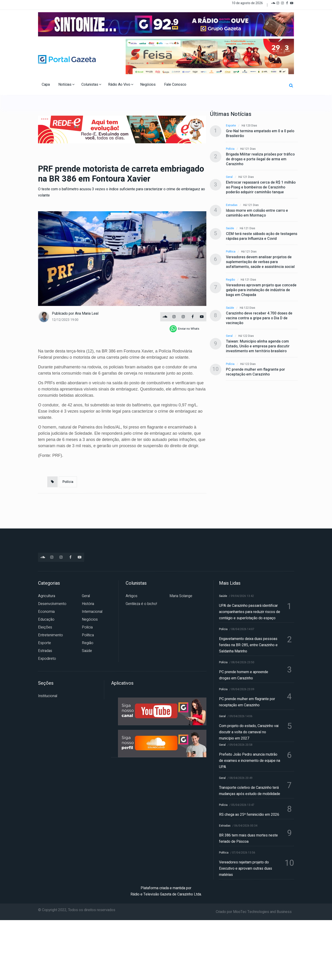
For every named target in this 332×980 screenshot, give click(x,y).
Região (230, 280)
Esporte (231, 126)
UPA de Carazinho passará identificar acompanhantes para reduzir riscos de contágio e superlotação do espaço (250, 612)
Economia (46, 612)
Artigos (132, 596)
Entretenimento (50, 635)
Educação (46, 619)
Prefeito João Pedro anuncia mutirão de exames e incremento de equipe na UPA (250, 761)
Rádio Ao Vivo (121, 85)
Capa (46, 85)
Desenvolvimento (52, 604)
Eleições (45, 627)
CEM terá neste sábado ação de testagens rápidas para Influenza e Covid (262, 236)
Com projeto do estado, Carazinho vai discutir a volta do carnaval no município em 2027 (249, 732)
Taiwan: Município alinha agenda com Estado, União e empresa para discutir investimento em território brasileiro (258, 346)
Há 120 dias (249, 126)
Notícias (66, 85)
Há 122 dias (248, 308)
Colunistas (91, 85)
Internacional (92, 612)
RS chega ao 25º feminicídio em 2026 (249, 815)
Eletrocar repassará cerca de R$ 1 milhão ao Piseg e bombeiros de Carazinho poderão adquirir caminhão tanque (261, 187)
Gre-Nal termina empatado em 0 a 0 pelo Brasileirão (260, 134)
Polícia (68, 482)
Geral (229, 177)
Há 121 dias (248, 149)
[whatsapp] (184, 329)
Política (231, 252)
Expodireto (47, 659)
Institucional (48, 696)
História (88, 604)
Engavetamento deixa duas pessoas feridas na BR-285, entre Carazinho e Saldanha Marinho (248, 645)
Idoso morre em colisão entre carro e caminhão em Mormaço (257, 213)
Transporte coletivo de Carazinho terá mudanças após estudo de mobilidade (250, 791)
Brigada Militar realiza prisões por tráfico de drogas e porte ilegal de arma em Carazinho (260, 159)
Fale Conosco (176, 85)
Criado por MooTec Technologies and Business (254, 912)
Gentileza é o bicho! (141, 604)
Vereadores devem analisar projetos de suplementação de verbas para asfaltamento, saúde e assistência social (260, 262)
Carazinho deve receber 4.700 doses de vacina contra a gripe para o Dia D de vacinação (259, 318)
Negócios (148, 85)
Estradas (232, 205)
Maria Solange (181, 596)
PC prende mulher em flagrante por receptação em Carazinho (255, 372)
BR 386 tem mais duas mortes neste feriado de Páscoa (248, 838)
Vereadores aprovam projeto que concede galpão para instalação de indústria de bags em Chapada (261, 290)
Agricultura (47, 596)
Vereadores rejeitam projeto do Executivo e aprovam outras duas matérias (246, 869)
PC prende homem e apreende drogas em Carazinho (244, 675)
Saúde (230, 228)
